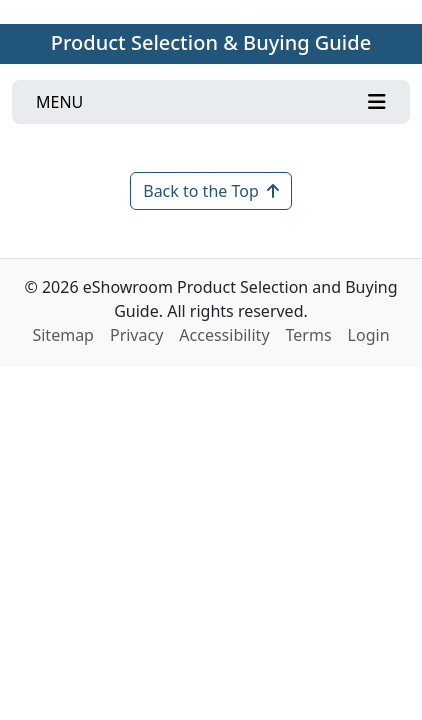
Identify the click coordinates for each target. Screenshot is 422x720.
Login (369, 335)
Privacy (136, 335)
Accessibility (224, 335)
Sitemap (63, 335)
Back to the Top (211, 191)
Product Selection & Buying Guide (211, 42)
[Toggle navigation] (211, 102)
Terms (309, 335)
